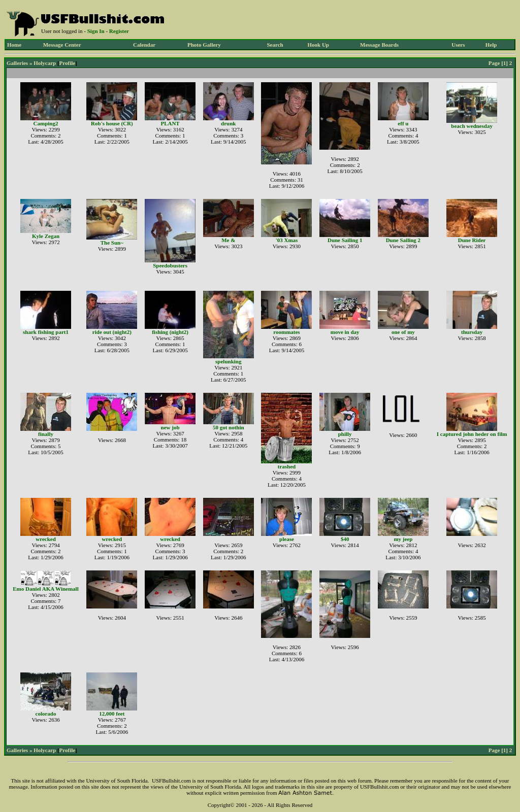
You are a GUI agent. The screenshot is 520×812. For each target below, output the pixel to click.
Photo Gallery (204, 45)
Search (275, 45)
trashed (287, 466)
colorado (46, 714)
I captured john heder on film (472, 434)
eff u (403, 123)
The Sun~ (112, 243)
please (287, 539)
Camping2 (46, 123)
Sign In (96, 31)
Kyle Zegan (46, 236)
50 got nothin (229, 427)
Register (119, 31)
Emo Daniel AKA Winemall (45, 589)
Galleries (17, 63)
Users (458, 45)
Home (14, 45)
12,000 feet (112, 714)
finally (46, 434)
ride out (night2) (112, 332)
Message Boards (379, 45)
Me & (228, 240)
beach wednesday (472, 126)
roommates (286, 332)
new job (170, 427)
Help (491, 45)
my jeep (403, 539)
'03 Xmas (287, 240)
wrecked (46, 539)
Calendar (144, 45)
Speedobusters (170, 265)
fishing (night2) (170, 332)
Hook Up (319, 45)
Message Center (62, 45)
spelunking (228, 361)
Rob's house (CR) (112, 123)
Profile (68, 63)
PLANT (170, 123)
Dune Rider (472, 240)
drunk (228, 123)
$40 (345, 539)
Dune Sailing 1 (345, 240)
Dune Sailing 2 (403, 240)
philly (345, 434)
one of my (403, 332)
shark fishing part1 (46, 332)
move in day (345, 332)
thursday (472, 332)
